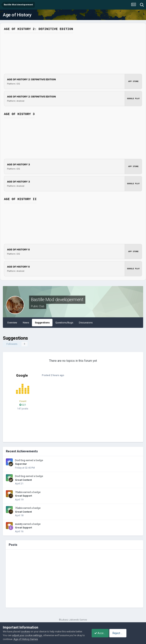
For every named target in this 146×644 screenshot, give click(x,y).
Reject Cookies (130, 633)
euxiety (19, 524)
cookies (25, 632)
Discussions (86, 323)
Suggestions (42, 323)
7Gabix (19, 492)
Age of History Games (42, 639)
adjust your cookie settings (35, 635)
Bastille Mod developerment (57, 300)
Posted (52, 375)
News (26, 323)
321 (23, 405)
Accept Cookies (101, 633)
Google (22, 375)
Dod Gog (20, 460)
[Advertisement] (89, 412)
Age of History (17, 15)
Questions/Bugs (64, 323)
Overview (12, 323)
